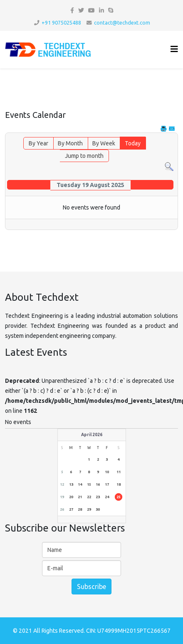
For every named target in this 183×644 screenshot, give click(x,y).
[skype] (111, 10)
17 (107, 484)
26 (62, 509)
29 (89, 509)
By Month (70, 143)
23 (98, 497)
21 (80, 497)
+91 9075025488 (61, 22)
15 (89, 484)
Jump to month (84, 156)
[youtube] (91, 10)
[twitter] (81, 10)
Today (133, 143)
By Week (104, 143)
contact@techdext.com (122, 22)
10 (107, 472)
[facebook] (72, 10)
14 (80, 484)
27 (71, 509)
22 (89, 497)
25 (119, 497)
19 (62, 497)
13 (71, 484)
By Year (38, 143)
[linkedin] (101, 10)
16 (98, 484)
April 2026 (92, 435)
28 (80, 509)
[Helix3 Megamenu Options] (174, 49)
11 (119, 472)
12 (62, 484)
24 (107, 497)
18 (119, 484)
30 (98, 509)
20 (71, 497)
